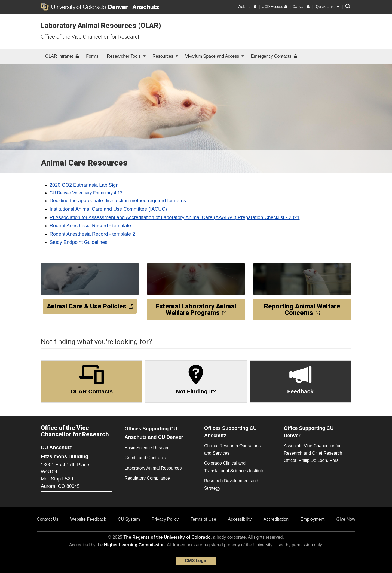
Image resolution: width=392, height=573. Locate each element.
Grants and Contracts (145, 458)
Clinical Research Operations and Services (232, 449)
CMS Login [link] (196, 561)
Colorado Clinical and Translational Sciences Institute (234, 467)
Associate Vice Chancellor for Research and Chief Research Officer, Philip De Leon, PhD (313, 453)
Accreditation (276, 519)
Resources (165, 56)
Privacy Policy (165, 519)
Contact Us (48, 519)
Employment (312, 519)
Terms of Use (203, 519)
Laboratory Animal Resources (153, 468)
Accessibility (240, 519)
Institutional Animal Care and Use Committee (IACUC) (108, 209)
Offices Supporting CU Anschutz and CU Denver (154, 433)
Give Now (346, 519)
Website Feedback (88, 519)
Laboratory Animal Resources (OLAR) (101, 26)
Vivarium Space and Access (215, 56)
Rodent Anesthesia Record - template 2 (92, 234)
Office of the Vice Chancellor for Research (91, 37)
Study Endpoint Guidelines (78, 242)
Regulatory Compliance (147, 478)
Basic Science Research (148, 448)
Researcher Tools (126, 56)
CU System (129, 519)
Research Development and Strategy (231, 485)
